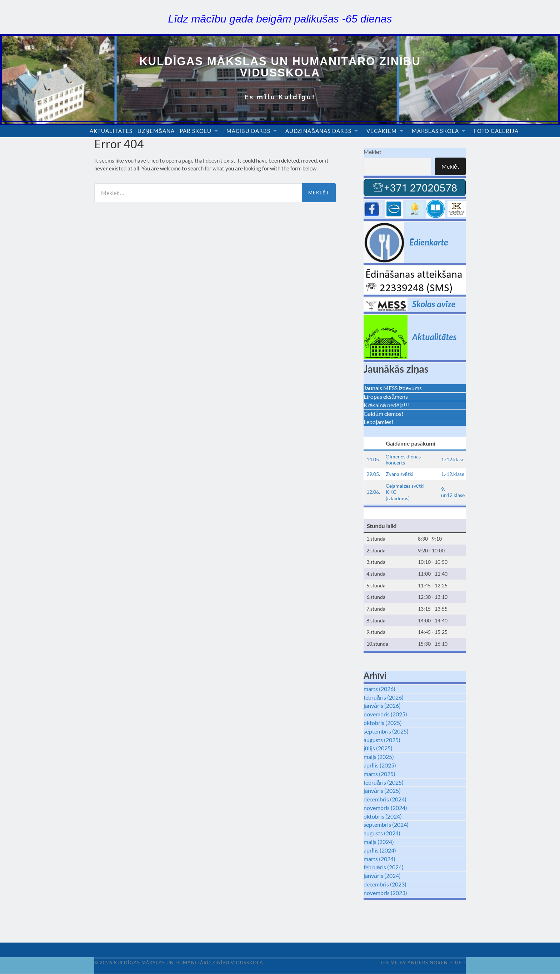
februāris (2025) (384, 782)
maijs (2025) (379, 757)
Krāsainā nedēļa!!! (386, 405)
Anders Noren (428, 963)
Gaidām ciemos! (383, 414)
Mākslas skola (435, 131)
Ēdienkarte (429, 242)
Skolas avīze (434, 304)
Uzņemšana (156, 131)
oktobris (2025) (383, 723)
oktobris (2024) (383, 816)
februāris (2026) (384, 697)
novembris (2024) (385, 808)
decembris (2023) (385, 884)
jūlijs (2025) (378, 748)
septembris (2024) (386, 825)
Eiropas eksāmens (386, 397)
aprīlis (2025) (380, 766)
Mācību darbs (248, 131)
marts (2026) (379, 689)
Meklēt (372, 152)
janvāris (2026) (382, 706)
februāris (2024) (384, 867)
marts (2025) (379, 774)
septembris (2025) (386, 731)
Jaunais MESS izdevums (393, 388)
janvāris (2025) (382, 791)
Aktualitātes (111, 131)
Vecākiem (382, 131)
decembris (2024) (385, 799)
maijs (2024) (379, 842)
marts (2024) (379, 859)
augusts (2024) (382, 833)
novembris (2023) (385, 893)
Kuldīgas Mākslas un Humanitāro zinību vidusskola (280, 67)
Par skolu (196, 131)
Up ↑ (460, 963)
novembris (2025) (385, 714)
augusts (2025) (382, 740)
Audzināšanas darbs (318, 131)
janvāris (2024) (382, 876)
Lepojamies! (378, 422)
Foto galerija (496, 131)
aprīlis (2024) (380, 850)
